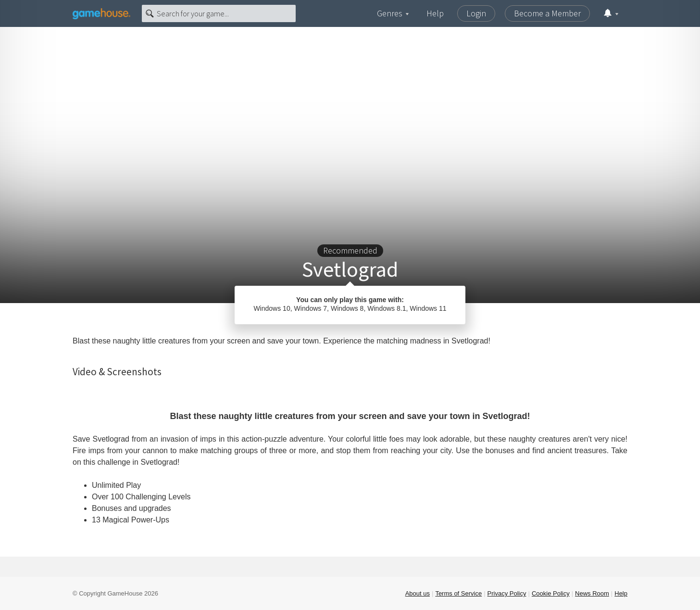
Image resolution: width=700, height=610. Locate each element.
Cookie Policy (551, 593)
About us (418, 593)
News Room (592, 593)
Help (435, 13)
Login (476, 13)
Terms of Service (458, 593)
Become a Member (547, 13)
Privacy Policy (507, 593)
